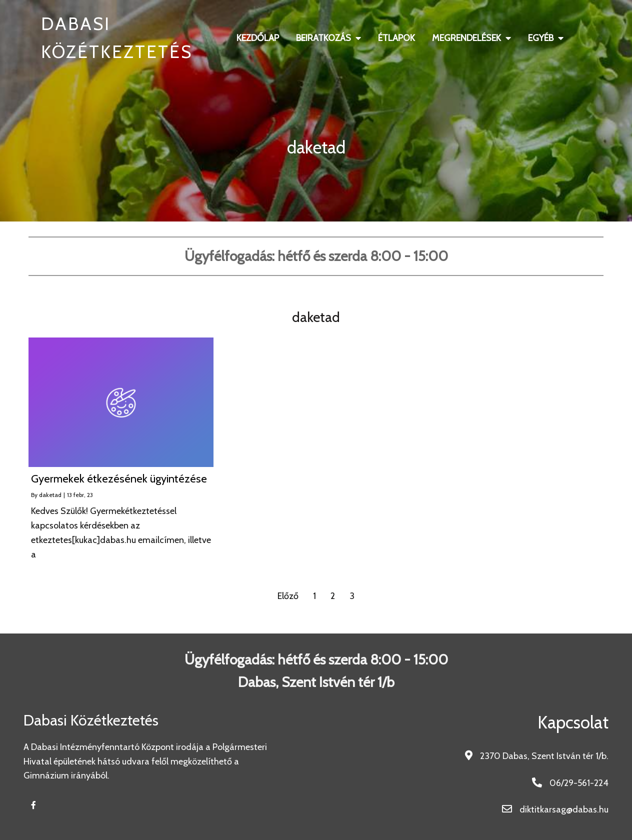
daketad (50, 495)
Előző (288, 596)
